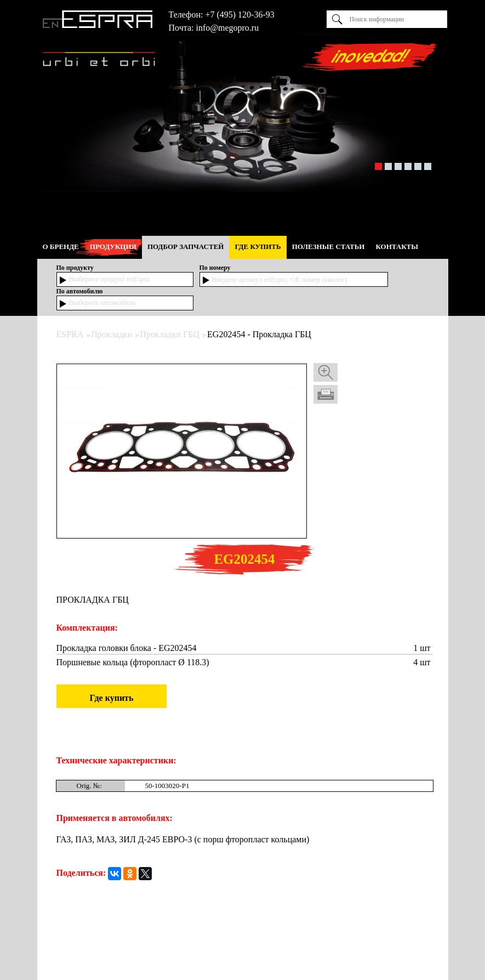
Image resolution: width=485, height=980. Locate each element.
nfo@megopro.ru (229, 28)
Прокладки (112, 334)
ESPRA (70, 334)
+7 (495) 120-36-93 (239, 15)
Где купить (112, 698)
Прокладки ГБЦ (170, 334)
